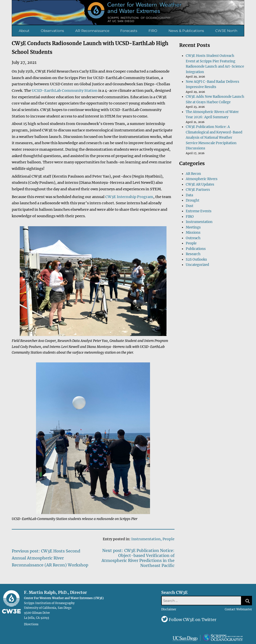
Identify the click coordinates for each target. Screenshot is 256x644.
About (24, 31)
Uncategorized (197, 265)
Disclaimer (169, 609)
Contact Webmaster (238, 609)
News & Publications (186, 31)
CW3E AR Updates (200, 184)
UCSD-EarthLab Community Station (65, 91)
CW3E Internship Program (129, 197)
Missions (193, 233)
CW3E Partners (198, 190)
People (168, 539)
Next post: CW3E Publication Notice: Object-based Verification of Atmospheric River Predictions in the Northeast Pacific (138, 558)
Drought (192, 200)
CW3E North (226, 31)
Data (189, 195)
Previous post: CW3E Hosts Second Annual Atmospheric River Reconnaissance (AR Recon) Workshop (50, 558)
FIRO (153, 31)
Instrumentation (146, 539)
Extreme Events (199, 211)
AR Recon (193, 174)
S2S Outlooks (196, 260)
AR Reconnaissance (92, 31)
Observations (52, 31)
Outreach (193, 238)
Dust (189, 206)
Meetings (193, 227)
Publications (196, 249)
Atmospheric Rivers (202, 179)
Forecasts (129, 31)
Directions (31, 624)
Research (193, 254)
